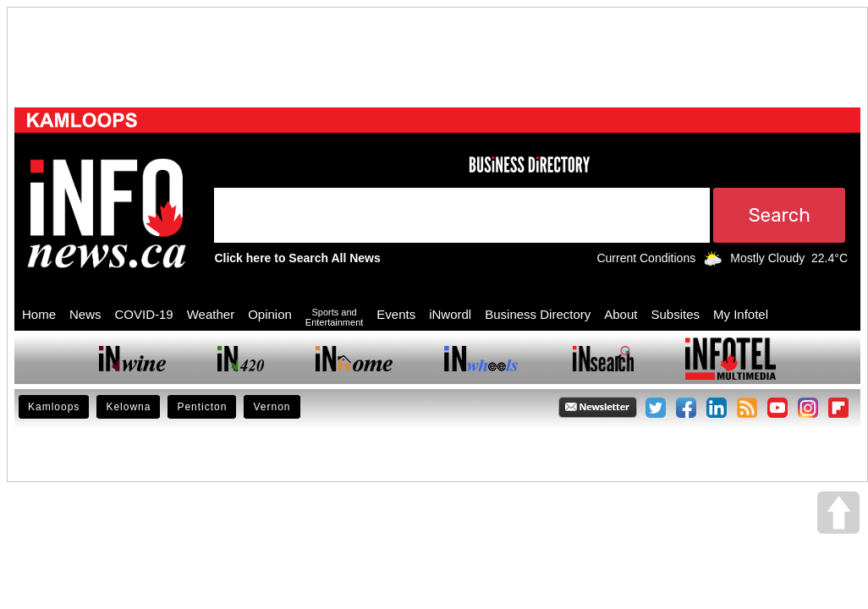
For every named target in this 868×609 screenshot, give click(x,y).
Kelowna (128, 407)
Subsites (675, 314)
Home (39, 314)
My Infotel (741, 314)
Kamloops (54, 407)
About (621, 314)
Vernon (272, 407)
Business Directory (538, 314)
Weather (211, 314)
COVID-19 (144, 314)
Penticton (202, 407)
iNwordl (450, 314)
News (85, 314)
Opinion (270, 314)
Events (396, 314)
